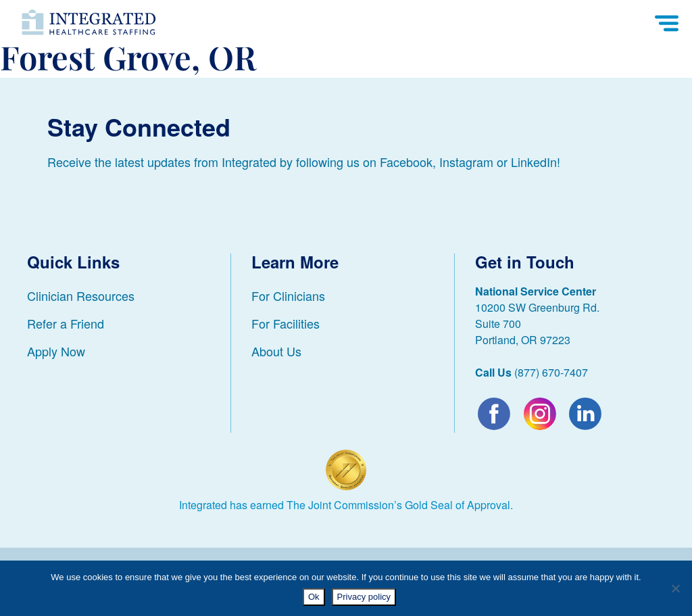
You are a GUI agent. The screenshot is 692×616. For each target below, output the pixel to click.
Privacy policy (364, 597)
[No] (675, 588)
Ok (314, 597)
